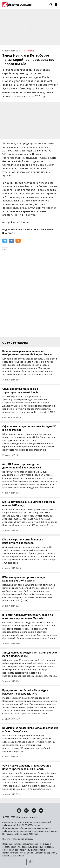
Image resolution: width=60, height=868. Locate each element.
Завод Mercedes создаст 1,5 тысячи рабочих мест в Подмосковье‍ (30, 654)
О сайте (6, 839)
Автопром (29, 51)
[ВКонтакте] (11, 241)
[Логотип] (17, 4)
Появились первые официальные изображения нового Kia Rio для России (27, 353)
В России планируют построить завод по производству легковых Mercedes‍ (28, 617)
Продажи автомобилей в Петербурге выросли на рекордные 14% (25, 692)
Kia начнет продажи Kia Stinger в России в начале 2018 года (29, 504)
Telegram (38, 230)
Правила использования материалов (20, 844)
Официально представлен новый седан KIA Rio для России (29, 428)
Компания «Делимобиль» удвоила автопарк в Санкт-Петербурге (30, 730)
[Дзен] (19, 811)
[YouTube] (41, 811)
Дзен (48, 230)
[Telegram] (5, 241)
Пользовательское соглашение (18, 853)
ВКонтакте (9, 233)
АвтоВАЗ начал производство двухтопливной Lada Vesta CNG (22, 466)
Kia (5, 249)
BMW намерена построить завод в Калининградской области (24, 579)
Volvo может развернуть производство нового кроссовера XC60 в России (27, 767)
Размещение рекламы (22, 839)
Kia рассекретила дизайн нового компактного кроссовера (23, 541)
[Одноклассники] (18, 241)
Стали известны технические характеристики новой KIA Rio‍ (21, 391)
